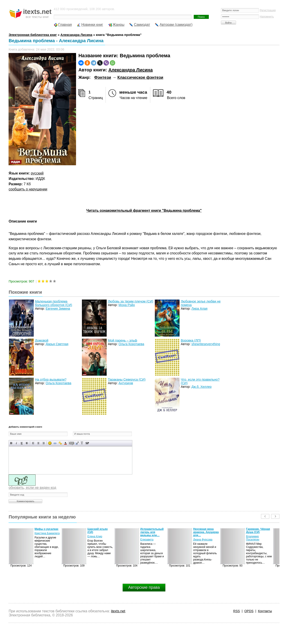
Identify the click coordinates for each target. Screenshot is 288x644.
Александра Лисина (131, 70)
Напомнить (267, 17)
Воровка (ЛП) (191, 340)
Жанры (118, 25)
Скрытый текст (72, 443)
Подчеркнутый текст (22, 443)
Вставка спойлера (87, 443)
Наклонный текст (17, 443)
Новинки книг (92, 25)
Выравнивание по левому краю (33, 443)
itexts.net (118, 611)
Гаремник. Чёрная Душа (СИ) (258, 531)
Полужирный (11, 443)
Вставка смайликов (50, 443)
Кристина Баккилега (47, 533)
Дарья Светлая (57, 344)
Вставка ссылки (55, 443)
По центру (38, 443)
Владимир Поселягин (253, 538)
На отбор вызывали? (51, 379)
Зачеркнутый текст (27, 443)
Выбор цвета (65, 443)
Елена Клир (95, 536)
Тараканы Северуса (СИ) (127, 379)
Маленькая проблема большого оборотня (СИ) (53, 303)
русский (37, 173)
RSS (237, 611)
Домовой (42, 340)
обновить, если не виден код (32, 488)
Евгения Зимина (58, 309)
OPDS (249, 611)
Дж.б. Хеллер (202, 387)
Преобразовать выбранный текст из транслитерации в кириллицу (82, 443)
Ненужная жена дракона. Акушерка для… (206, 532)
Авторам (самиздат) (176, 25)
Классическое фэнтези (140, 77)
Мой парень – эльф (122, 340)
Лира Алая (199, 309)
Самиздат (142, 25)
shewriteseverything (206, 344)
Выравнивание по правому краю (44, 443)
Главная (65, 25)
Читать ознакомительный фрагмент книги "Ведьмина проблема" (144, 211)
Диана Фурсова (203, 540)
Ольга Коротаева (131, 344)
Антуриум (126, 383)
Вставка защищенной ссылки (60, 443)
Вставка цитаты (77, 443)
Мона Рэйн (127, 305)
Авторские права (144, 587)
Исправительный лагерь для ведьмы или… (152, 532)
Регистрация (268, 10)
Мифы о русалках (46, 529)
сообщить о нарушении (28, 189)
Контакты (265, 611)
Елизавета (147, 540)
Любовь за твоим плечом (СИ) (130, 301)
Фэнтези (103, 77)
